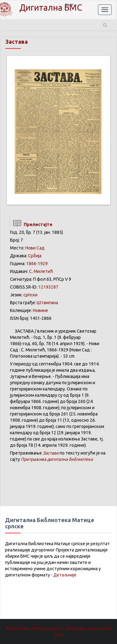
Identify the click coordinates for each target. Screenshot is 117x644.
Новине (40, 310)
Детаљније (65, 575)
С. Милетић (41, 271)
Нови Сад (35, 248)
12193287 (48, 287)
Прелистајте (31, 224)
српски (30, 295)
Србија (35, 256)
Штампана (47, 303)
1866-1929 (37, 264)
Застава (17, 42)
